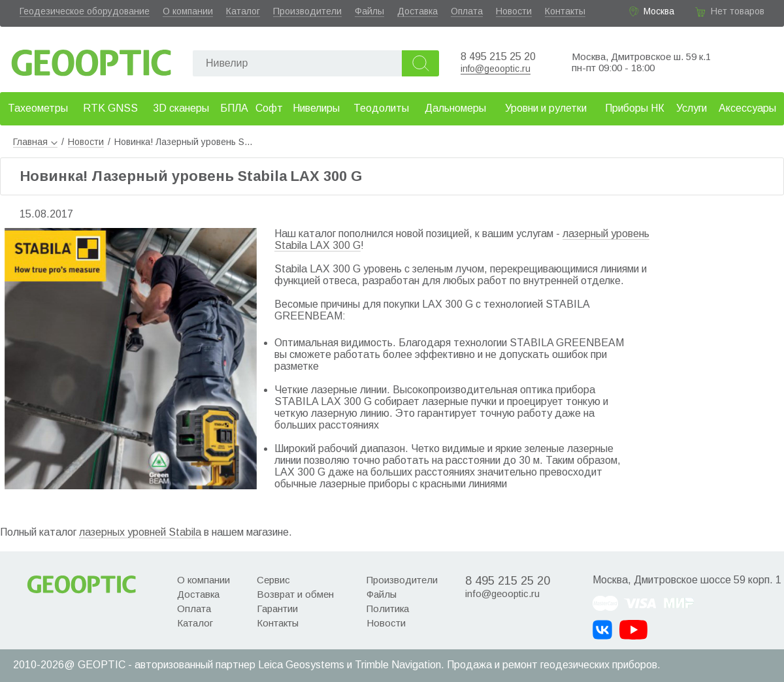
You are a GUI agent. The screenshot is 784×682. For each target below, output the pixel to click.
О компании (188, 11)
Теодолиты (381, 108)
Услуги (692, 108)
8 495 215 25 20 (498, 57)
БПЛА (234, 108)
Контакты (565, 11)
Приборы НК (635, 108)
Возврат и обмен (295, 594)
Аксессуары (747, 108)
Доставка (417, 11)
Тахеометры (38, 108)
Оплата (467, 11)
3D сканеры (181, 108)
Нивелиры (316, 108)
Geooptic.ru (91, 59)
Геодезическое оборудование (85, 11)
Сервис (273, 580)
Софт (269, 108)
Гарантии (277, 609)
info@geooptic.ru (496, 69)
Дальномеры (455, 108)
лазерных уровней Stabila (140, 532)
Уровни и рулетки (546, 108)
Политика (388, 609)
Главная (35, 142)
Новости (514, 11)
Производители (307, 11)
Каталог (243, 11)
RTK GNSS (110, 108)
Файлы (369, 11)
